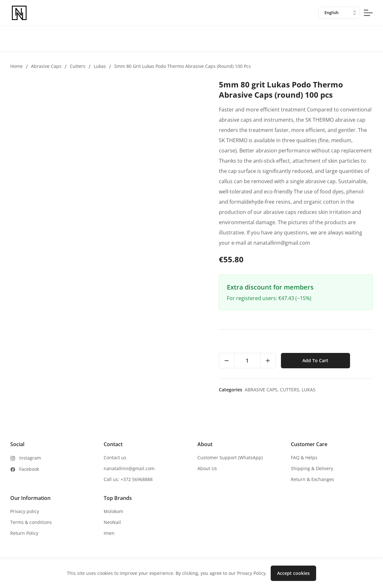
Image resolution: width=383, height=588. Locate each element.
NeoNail (112, 522)
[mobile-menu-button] (368, 13)
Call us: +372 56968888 (128, 479)
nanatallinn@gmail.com (129, 468)
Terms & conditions (31, 522)
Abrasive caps (46, 66)
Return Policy (24, 533)
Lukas (100, 66)
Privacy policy (25, 511)
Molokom (113, 511)
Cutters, (291, 390)
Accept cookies (293, 573)
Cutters (78, 66)
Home (16, 66)
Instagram (30, 458)
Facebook (29, 469)
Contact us (115, 457)
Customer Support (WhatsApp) (230, 457)
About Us (207, 468)
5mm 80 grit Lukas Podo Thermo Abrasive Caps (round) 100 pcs (183, 66)
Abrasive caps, (262, 390)
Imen (109, 533)
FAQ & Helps (304, 457)
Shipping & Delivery (312, 468)
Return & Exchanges (312, 479)
